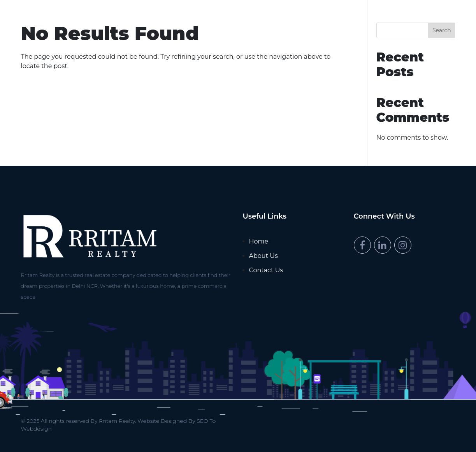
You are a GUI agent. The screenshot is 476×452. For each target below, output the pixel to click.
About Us (263, 256)
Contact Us (266, 270)
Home (259, 241)
